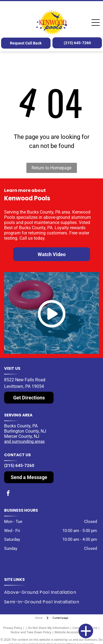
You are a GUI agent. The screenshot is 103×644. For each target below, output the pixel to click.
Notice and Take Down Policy (31, 632)
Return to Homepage (51, 168)
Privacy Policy (13, 628)
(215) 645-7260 (19, 466)
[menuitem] (42, 592)
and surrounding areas (24, 441)
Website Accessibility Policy (73, 632)
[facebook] (8, 494)
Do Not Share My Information (48, 628)
